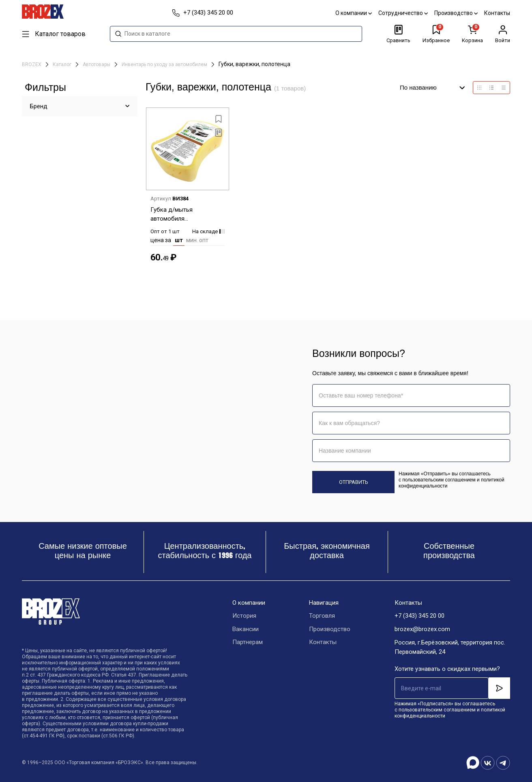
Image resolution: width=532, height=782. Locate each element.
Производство (456, 13)
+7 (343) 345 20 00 (419, 616)
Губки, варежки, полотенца (254, 64)
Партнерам (248, 643)
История (244, 616)
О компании (354, 13)
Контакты (497, 13)
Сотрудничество (403, 13)
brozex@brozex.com (422, 629)
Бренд (39, 106)
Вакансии (246, 629)
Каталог (63, 64)
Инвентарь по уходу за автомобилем (165, 64)
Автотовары (97, 64)
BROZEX (32, 64)
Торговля (322, 616)
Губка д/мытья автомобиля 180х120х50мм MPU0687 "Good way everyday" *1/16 (187, 215)
